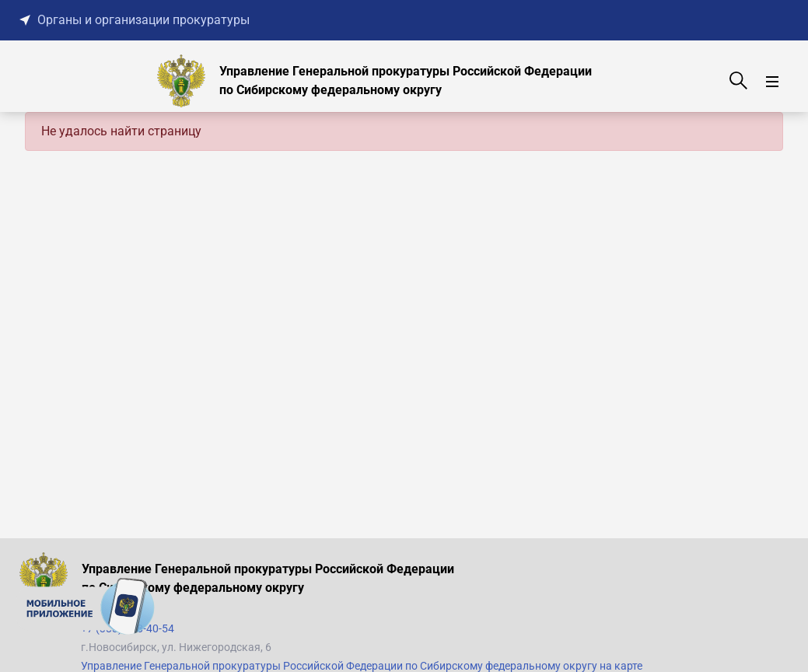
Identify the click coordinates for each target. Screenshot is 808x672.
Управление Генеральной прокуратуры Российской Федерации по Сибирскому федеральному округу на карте (362, 666)
